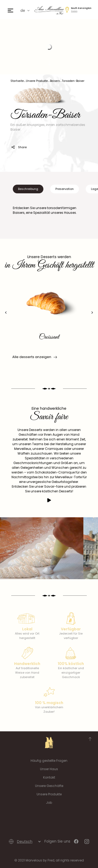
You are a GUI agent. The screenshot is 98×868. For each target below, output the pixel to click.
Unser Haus (49, 769)
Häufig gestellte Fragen (49, 761)
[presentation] (6, 313)
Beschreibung (28, 189)
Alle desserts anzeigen (34, 357)
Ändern (74, 11)
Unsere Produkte (49, 794)
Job (49, 803)
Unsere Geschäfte (49, 786)
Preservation (65, 189)
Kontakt (49, 777)
